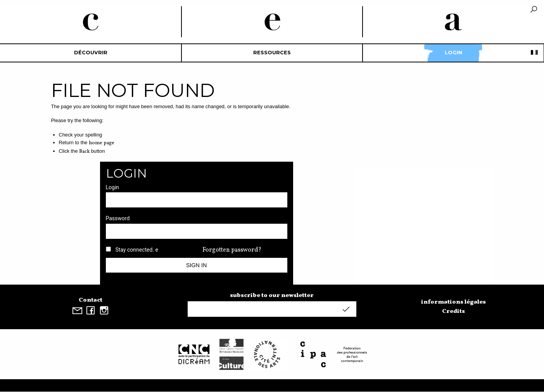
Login (453, 53)
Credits (453, 311)
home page (102, 143)
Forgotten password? (232, 250)
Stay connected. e (137, 250)
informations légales (453, 302)
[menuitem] (91, 53)
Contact (91, 300)
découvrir (91, 53)
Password (118, 218)
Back (84, 152)
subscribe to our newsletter (272, 295)
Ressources (272, 53)
